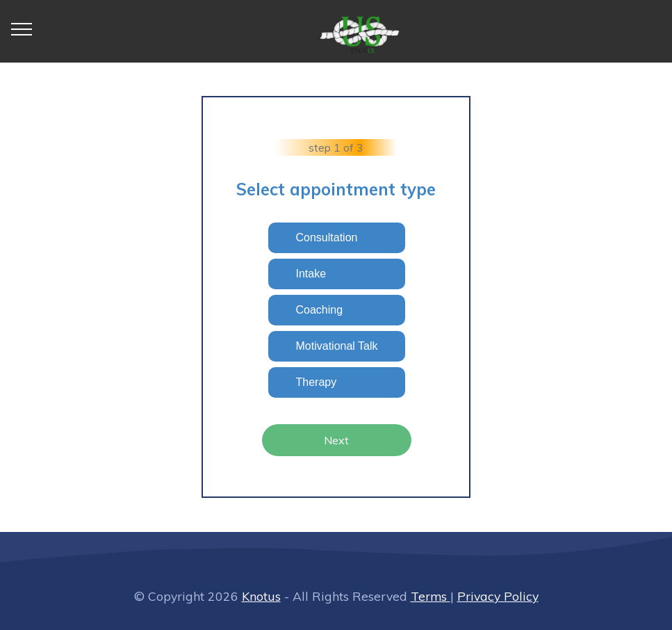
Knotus (261, 596)
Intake (311, 274)
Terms (431, 596)
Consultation (327, 237)
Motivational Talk (337, 346)
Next (336, 440)
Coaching (320, 310)
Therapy (317, 382)
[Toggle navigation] (22, 29)
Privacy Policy (498, 596)
